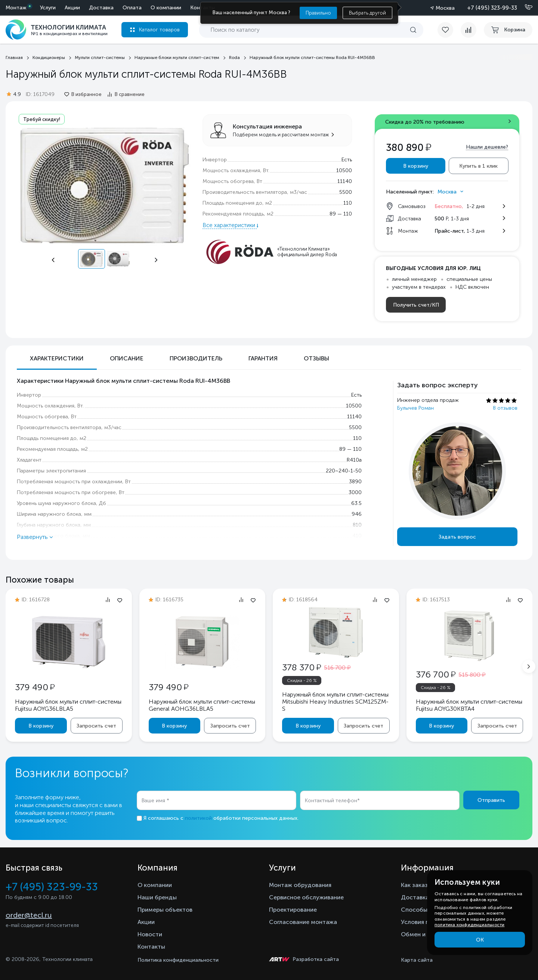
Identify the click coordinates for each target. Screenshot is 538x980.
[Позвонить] (524, 7)
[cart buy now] (508, 30)
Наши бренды (157, 897)
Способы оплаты (426, 910)
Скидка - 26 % (302, 680)
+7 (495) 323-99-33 (492, 8)
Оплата (132, 8)
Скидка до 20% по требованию (425, 122)
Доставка (101, 8)
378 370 (302, 667)
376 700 (436, 674)
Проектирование (293, 910)
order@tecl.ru (29, 915)
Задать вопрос (457, 537)
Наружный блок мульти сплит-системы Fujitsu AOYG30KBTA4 (469, 705)
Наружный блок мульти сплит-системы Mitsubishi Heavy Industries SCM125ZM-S (335, 702)
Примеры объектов (165, 910)
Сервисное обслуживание (306, 897)
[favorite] (449, 30)
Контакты (151, 947)
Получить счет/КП (416, 305)
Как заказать (419, 885)
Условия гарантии (426, 922)
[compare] (469, 30)
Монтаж (16, 8)
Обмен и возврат (425, 934)
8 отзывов (505, 408)
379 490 (35, 687)
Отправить (491, 800)
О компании (166, 8)
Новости (150, 934)
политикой (198, 818)
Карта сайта (417, 960)
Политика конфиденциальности (178, 960)
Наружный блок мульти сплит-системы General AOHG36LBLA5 (202, 705)
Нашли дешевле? (487, 147)
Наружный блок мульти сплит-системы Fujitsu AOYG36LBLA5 (68, 705)
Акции (72, 8)
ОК (480, 940)
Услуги (48, 8)
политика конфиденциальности (469, 925)
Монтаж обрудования (300, 885)
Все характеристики (230, 225)
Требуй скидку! (42, 119)
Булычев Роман (415, 408)
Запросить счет (96, 726)
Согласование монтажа (303, 922)
